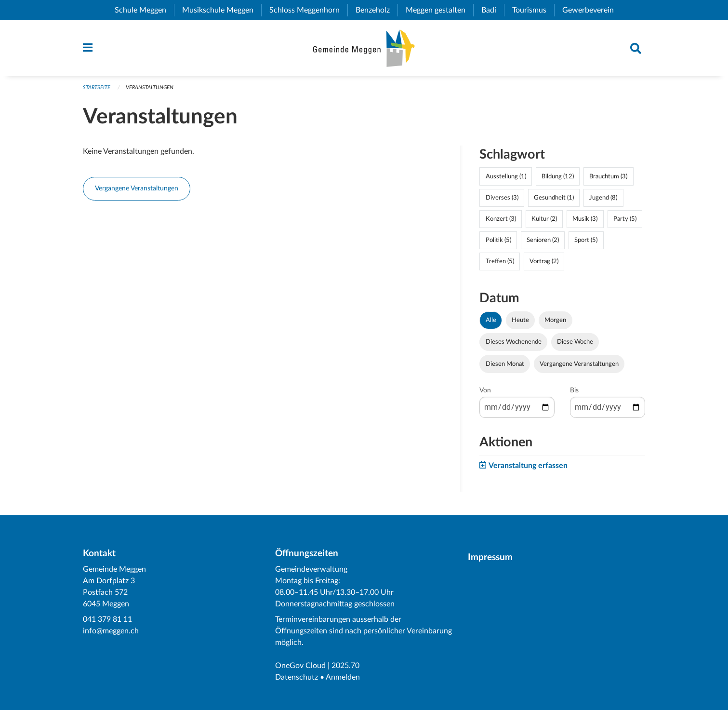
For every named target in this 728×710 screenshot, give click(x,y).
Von (485, 390)
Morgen (555, 320)
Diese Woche (575, 342)
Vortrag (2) (544, 261)
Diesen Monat (505, 364)
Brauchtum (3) (608, 176)
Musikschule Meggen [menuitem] (222, 10)
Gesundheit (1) (554, 198)
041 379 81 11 (107, 619)
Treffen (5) (500, 261)
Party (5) (625, 219)
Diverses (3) (502, 198)
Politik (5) (498, 240)
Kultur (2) (544, 219)
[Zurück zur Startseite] (364, 48)
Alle (491, 320)
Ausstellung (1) (506, 176)
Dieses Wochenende (514, 342)
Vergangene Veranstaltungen (137, 188)
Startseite (97, 87)
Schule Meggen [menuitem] (144, 10)
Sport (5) (586, 240)
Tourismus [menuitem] (533, 10)
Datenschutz (297, 677)
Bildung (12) (558, 176)
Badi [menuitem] (493, 10)
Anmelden (343, 677)
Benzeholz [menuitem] (377, 10)
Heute (520, 320)
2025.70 (345, 666)
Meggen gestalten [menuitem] (439, 10)
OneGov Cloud (300, 666)
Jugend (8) (603, 198)
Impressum (490, 557)
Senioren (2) (543, 240)
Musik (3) (585, 219)
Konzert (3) (501, 219)
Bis (574, 390)
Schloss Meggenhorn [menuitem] (308, 10)
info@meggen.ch (111, 631)
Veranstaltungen (150, 87)
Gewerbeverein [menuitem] (592, 10)
